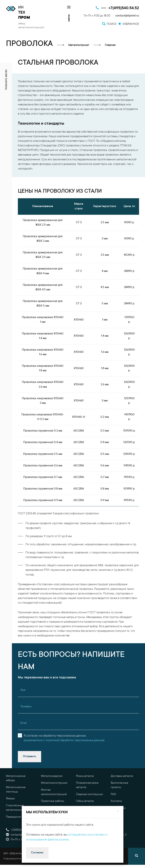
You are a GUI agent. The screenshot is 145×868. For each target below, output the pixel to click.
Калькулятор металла (89, 820)
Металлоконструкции (54, 783)
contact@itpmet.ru (127, 16)
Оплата (115, 822)
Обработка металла (53, 820)
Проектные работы (53, 801)
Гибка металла (85, 801)
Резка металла (85, 776)
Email (24, 723)
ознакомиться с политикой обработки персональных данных (64, 741)
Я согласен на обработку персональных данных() (64, 738)
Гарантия (116, 815)
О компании (118, 808)
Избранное (85, 840)
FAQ (113, 794)
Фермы (10, 799)
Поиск (82, 830)
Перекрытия (13, 817)
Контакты (116, 801)
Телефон (26, 707)
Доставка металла (122, 776)
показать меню (6, 80)
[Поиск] (137, 856)
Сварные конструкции (89, 794)
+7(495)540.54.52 (124, 8)
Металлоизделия (52, 776)
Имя (23, 690)
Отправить (29, 756)
